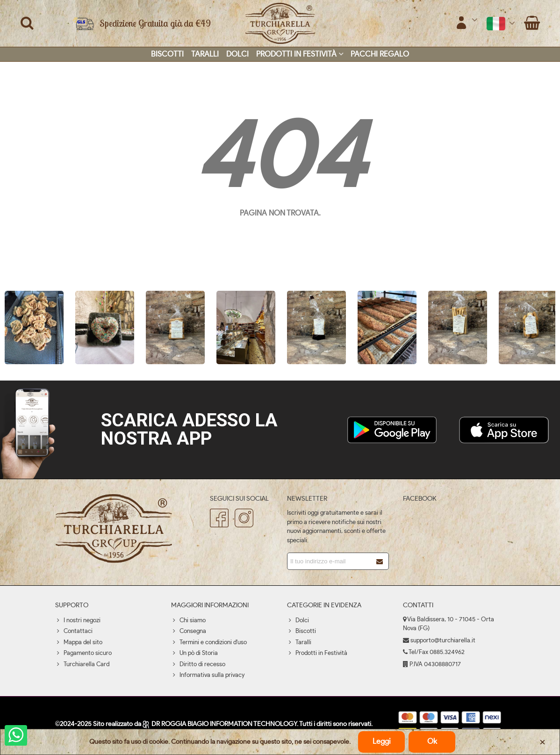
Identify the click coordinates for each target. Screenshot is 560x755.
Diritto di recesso (198, 665)
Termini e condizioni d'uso (209, 643)
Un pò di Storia (194, 654)
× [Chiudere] (542, 742)
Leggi (382, 741)
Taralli (205, 54)
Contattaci (74, 632)
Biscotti (167, 54)
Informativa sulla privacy (208, 676)
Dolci (237, 54)
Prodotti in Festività (296, 54)
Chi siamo (188, 621)
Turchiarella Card (82, 665)
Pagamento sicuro (83, 654)
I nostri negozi (78, 621)
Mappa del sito (79, 643)
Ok (432, 741)
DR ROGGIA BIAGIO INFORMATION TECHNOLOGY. (221, 724)
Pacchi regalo (380, 54)
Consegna (189, 632)
